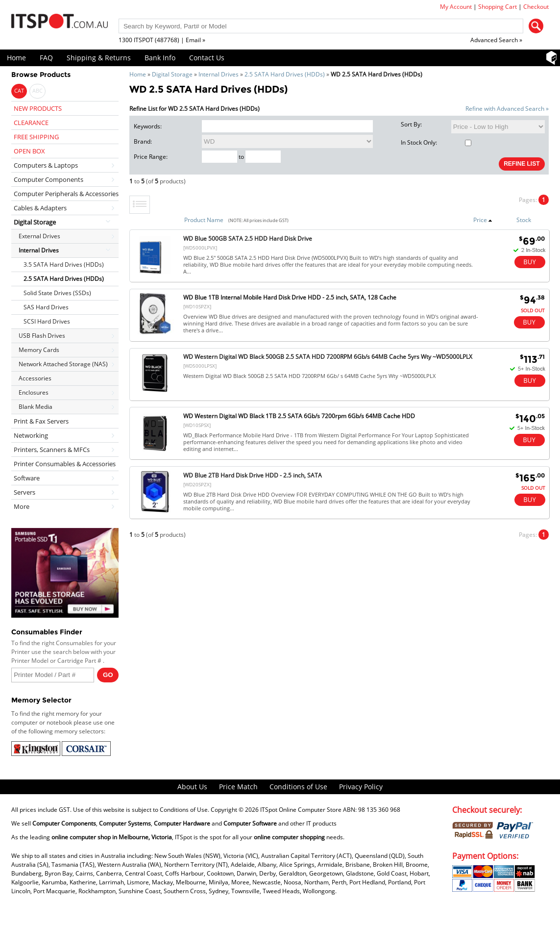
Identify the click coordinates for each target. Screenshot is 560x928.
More (22, 506)
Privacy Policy (361, 787)
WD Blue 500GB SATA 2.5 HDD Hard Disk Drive (248, 238)
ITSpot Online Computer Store (301, 810)
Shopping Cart (498, 7)
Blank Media (36, 407)
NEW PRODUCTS (38, 108)
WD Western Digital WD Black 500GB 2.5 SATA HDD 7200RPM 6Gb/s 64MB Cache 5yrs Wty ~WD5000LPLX (328, 357)
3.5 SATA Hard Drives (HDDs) (64, 264)
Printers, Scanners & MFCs (52, 450)
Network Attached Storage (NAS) (63, 364)
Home (16, 58)
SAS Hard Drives (46, 307)
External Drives (39, 236)
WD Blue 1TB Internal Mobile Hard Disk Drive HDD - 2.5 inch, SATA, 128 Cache (290, 297)
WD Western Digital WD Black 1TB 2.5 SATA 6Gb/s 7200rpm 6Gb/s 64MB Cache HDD (299, 416)
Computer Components (49, 179)
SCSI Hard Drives (47, 321)
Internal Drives (219, 74)
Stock (524, 220)
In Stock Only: (436, 142)
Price (483, 220)
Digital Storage (172, 74)
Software (27, 478)
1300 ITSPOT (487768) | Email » (162, 40)
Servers (24, 492)
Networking (31, 435)
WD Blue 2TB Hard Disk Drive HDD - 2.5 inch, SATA (253, 475)
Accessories (35, 378)
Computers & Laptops (46, 165)
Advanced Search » (496, 40)
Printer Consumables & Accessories (65, 464)
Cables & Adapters (40, 208)
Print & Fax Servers (41, 421)
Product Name (204, 220)
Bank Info (160, 58)
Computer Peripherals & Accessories (66, 194)
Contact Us (207, 58)
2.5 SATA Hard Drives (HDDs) (285, 74)
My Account (456, 7)
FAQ (46, 58)
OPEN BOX (29, 151)
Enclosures (34, 392)
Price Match (238, 787)
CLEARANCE (31, 123)
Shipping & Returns (99, 58)
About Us (192, 787)
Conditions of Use (298, 787)
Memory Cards (39, 350)
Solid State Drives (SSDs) (57, 293)
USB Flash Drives (42, 336)
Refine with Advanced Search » (507, 109)
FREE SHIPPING (36, 137)
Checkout (536, 7)
